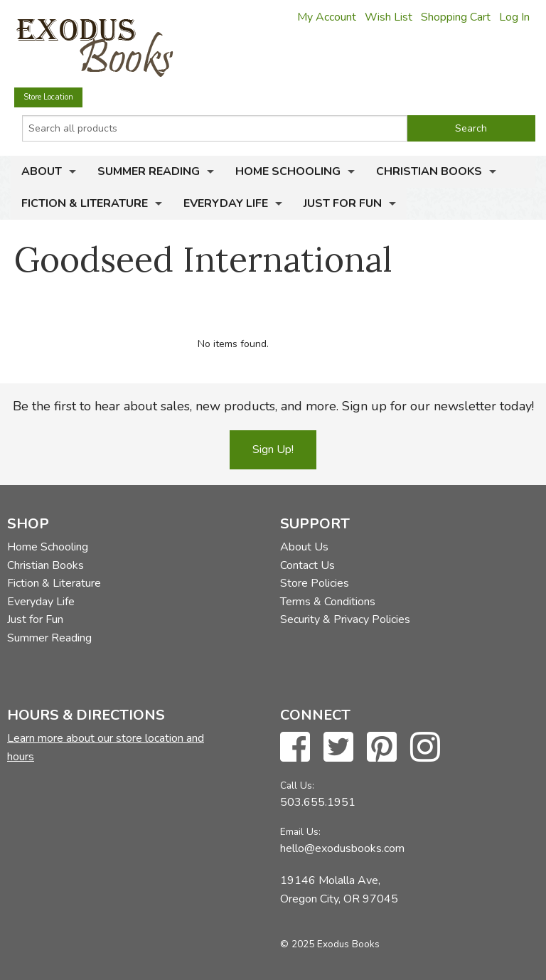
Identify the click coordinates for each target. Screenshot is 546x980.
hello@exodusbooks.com (342, 848)
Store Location (48, 97)
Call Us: (297, 785)
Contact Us (307, 565)
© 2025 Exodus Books (330, 944)
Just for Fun (343, 203)
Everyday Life (226, 203)
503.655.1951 (318, 802)
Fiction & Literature (85, 203)
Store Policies (315, 583)
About (42, 171)
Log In (514, 17)
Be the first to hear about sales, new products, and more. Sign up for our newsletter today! (273, 406)
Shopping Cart (456, 17)
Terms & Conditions (328, 602)
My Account (327, 17)
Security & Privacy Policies (345, 619)
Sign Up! (273, 449)
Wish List (389, 17)
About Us (304, 547)
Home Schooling (288, 171)
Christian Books (429, 171)
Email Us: (300, 832)
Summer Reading (149, 171)
